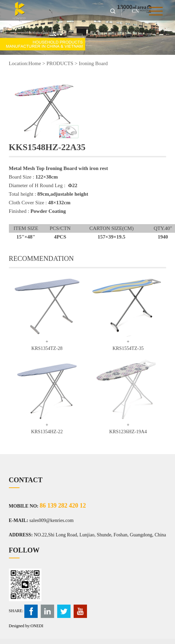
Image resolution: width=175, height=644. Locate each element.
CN (135, 11)
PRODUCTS (60, 63)
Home (35, 63)
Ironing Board (93, 63)
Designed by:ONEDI (26, 626)
